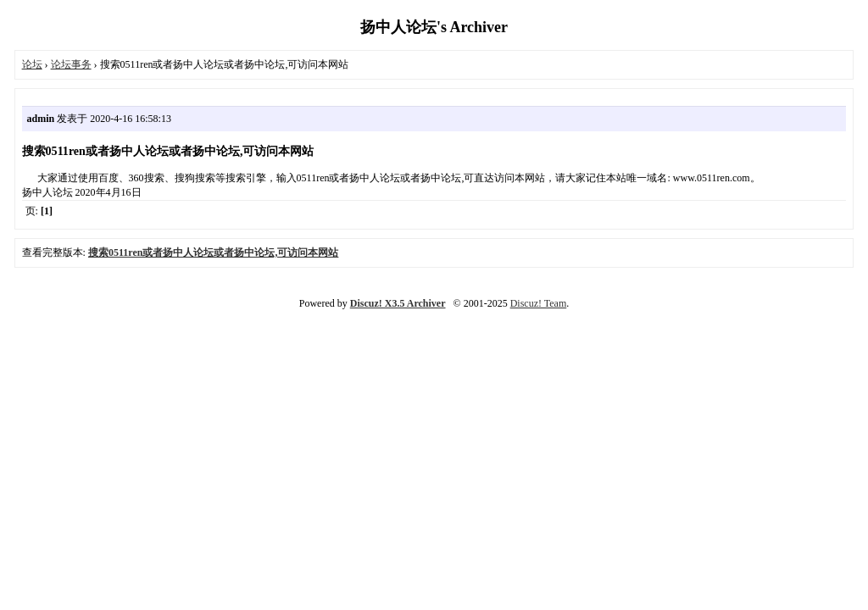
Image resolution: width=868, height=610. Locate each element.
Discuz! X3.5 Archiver (398, 303)
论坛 (32, 64)
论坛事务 (71, 64)
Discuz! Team (539, 303)
